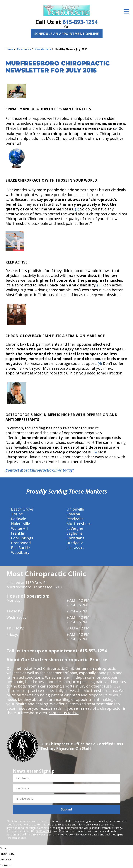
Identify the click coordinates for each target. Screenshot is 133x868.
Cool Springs (22, 538)
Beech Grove (22, 509)
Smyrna (73, 514)
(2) (77, 209)
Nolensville (21, 524)
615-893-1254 (80, 22)
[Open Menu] (126, 11)
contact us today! (64, 713)
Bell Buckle (20, 548)
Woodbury (20, 552)
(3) (99, 285)
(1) (117, 129)
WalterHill (20, 528)
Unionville (75, 509)
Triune (17, 514)
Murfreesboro (79, 524)
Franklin (18, 533)
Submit (67, 809)
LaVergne (75, 528)
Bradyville (75, 543)
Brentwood (21, 543)
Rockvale (19, 519)
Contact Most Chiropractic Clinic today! (40, 470)
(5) (95, 452)
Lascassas (75, 548)
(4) (100, 363)
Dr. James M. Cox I (64, 834)
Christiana (75, 538)
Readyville (75, 519)
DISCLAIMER (44, 831)
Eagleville (74, 533)
